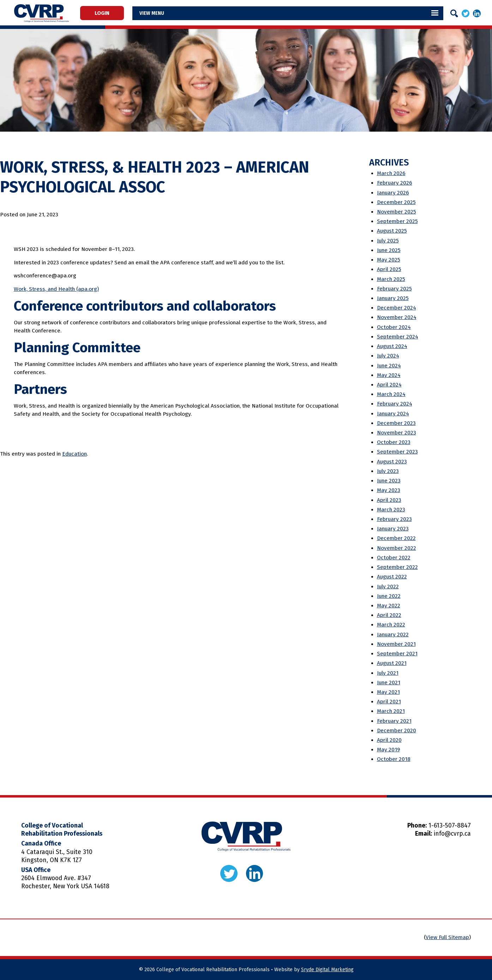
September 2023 (397, 452)
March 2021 (391, 711)
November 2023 (397, 433)
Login (105, 13)
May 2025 (389, 260)
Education (74, 454)
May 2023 (389, 490)
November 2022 (397, 548)
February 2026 (395, 183)
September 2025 (397, 221)
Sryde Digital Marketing (327, 970)
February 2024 (395, 404)
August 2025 (392, 231)
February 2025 (394, 289)
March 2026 (391, 173)
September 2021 (397, 654)
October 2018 (394, 759)
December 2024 (397, 308)
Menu (164, 13)
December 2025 (396, 202)
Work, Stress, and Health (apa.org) (56, 289)
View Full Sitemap (447, 937)
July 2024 (388, 356)
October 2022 (394, 558)
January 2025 (393, 298)
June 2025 (389, 250)
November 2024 (397, 317)
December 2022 (396, 538)
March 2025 (391, 279)
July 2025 (388, 241)
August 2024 (392, 346)
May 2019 (388, 750)
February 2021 (394, 721)
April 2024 (389, 385)
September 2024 (398, 337)
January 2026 (393, 193)
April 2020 (389, 740)
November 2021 (396, 644)
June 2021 (389, 683)
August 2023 (392, 462)
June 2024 (389, 366)
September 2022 (397, 567)
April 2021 (389, 702)
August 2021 (392, 663)
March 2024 (391, 394)
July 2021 (388, 673)
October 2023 (394, 442)
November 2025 (397, 212)
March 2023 (391, 510)
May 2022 (389, 606)
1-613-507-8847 (450, 826)
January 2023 (393, 529)
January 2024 (393, 414)
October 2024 (394, 327)
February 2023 (394, 519)
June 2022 (389, 596)
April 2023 (389, 500)
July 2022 (388, 587)
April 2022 (389, 615)
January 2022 (393, 635)
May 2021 (388, 692)
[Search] (454, 13)
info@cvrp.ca (452, 834)
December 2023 (396, 423)
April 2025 (389, 269)
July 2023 (388, 471)
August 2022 (392, 577)
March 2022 (391, 625)
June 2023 (389, 481)
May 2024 (389, 375)
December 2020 (397, 731)
